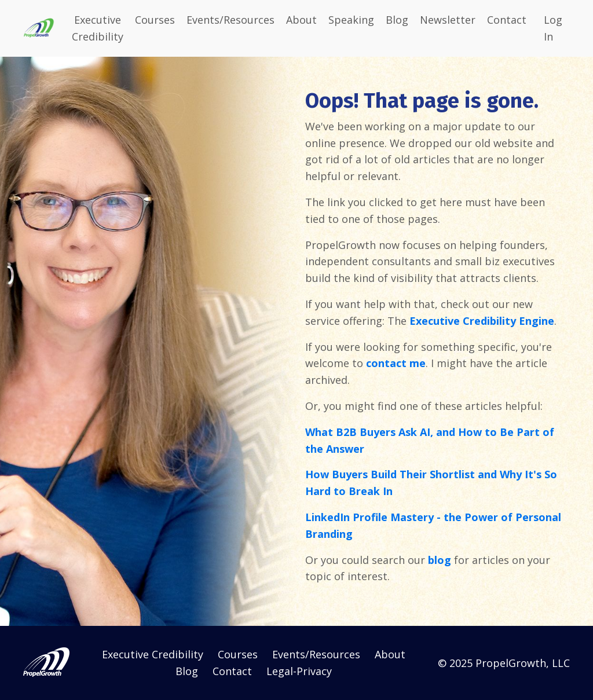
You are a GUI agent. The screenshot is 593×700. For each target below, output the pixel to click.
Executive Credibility (98, 28)
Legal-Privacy (299, 671)
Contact (507, 20)
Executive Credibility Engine (482, 321)
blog (440, 560)
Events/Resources (230, 20)
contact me (396, 363)
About (301, 20)
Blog (397, 20)
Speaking (351, 20)
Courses (155, 20)
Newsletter (448, 20)
